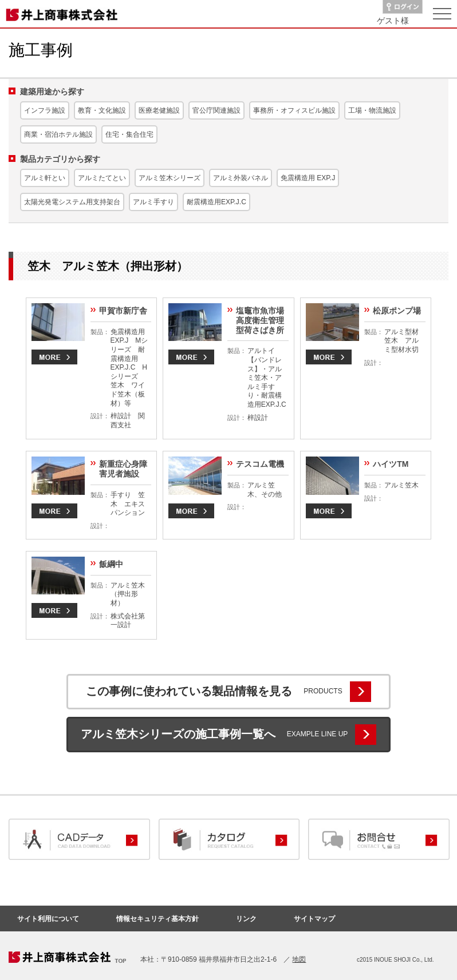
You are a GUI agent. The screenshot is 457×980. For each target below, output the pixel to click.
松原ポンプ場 (397, 311)
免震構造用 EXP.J (308, 178)
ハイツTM (391, 464)
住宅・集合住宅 (129, 134)
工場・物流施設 (372, 110)
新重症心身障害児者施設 (123, 469)
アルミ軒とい (45, 178)
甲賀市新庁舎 (123, 311)
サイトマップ (314, 919)
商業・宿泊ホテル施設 (58, 134)
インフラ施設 (45, 110)
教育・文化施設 (102, 110)
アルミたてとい (102, 178)
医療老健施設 (159, 110)
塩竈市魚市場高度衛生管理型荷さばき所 (260, 320)
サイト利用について (48, 919)
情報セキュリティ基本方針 (157, 919)
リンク (246, 919)
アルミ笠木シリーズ (170, 178)
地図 (299, 959)
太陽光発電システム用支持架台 (72, 202)
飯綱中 (111, 564)
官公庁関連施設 (216, 110)
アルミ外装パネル (241, 178)
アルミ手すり (153, 202)
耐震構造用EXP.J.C (216, 202)
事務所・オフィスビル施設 (294, 110)
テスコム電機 (260, 464)
